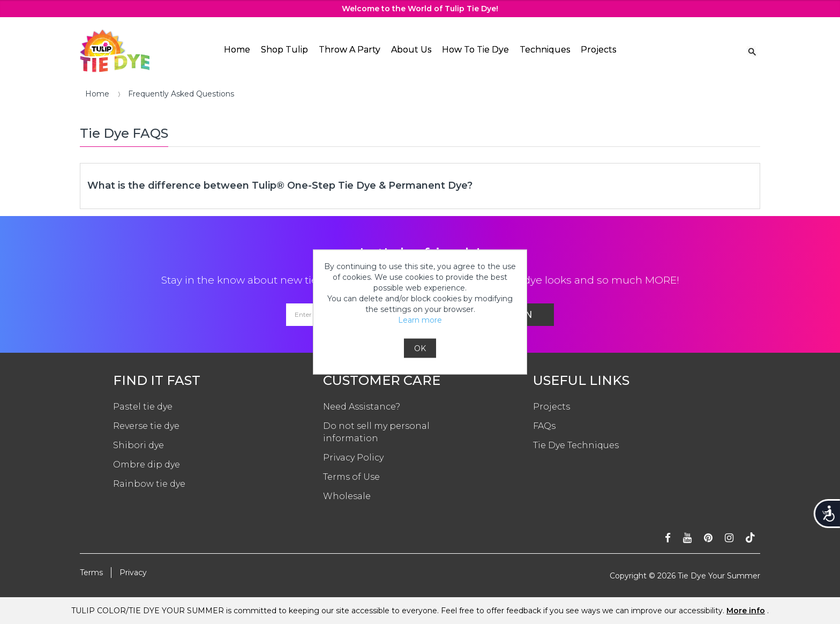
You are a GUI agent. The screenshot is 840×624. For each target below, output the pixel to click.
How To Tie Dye (475, 50)
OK (420, 348)
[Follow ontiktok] (750, 538)
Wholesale (347, 496)
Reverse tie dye (146, 426)
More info (746, 611)
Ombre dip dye (147, 465)
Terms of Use (351, 477)
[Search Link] (752, 51)
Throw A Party (350, 50)
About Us (411, 50)
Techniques (545, 50)
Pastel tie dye (143, 407)
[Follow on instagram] (729, 538)
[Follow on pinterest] (708, 538)
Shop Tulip (284, 50)
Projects (598, 50)
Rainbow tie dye (149, 484)
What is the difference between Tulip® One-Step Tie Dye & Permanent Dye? (280, 185)
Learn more (420, 320)
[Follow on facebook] (668, 538)
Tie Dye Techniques (576, 445)
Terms (91, 573)
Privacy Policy (353, 458)
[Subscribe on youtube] (687, 538)
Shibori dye (138, 445)
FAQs (544, 426)
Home (237, 50)
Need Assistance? (362, 407)
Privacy (133, 573)
